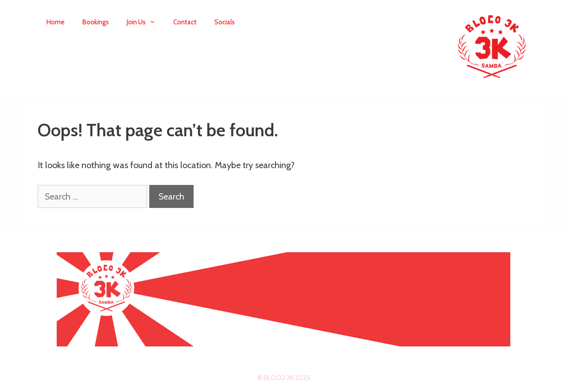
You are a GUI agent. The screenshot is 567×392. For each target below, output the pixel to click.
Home (56, 22)
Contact (185, 22)
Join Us (146, 22)
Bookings (96, 22)
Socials (225, 22)
